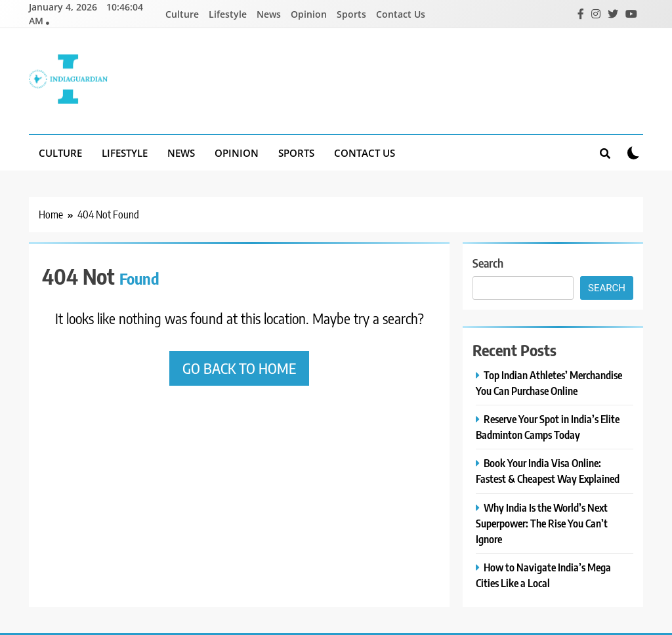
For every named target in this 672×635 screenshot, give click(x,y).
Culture (182, 14)
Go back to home (239, 368)
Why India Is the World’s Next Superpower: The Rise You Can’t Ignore (542, 523)
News (269, 14)
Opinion (309, 14)
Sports (351, 14)
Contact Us (401, 14)
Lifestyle (228, 14)
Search (488, 263)
